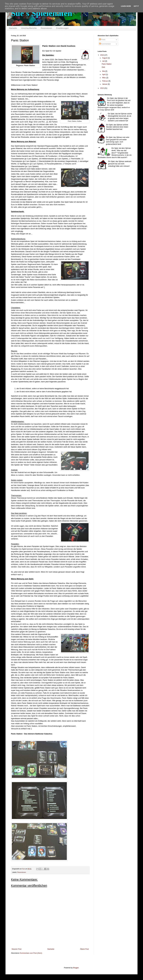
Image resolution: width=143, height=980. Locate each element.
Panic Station (107, 64)
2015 (102, 88)
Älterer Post (84, 949)
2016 (102, 55)
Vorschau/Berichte (29, 28)
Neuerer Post (17, 949)
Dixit (103, 67)
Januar (105, 84)
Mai (104, 71)
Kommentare (105, 44)
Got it (136, 6)
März (104, 78)
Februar (105, 81)
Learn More (126, 6)
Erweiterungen (62, 28)
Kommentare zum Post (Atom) (31, 953)
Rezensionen (46, 28)
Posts (102, 40)
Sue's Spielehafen (42, 13)
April (104, 75)
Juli (104, 61)
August (105, 58)
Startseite (13, 28)
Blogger (76, 968)
